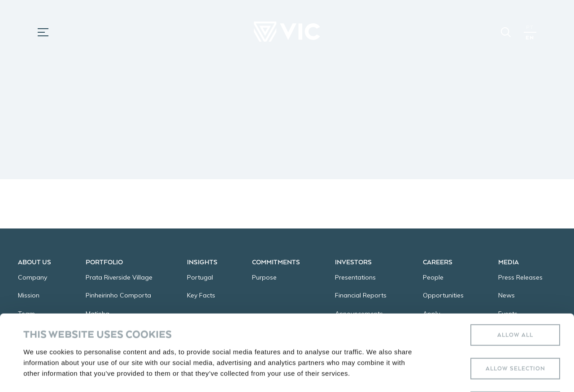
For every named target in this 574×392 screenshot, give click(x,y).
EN (530, 37)
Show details (376, 374)
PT (530, 27)
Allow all (515, 259)
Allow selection (515, 293)
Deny (515, 326)
